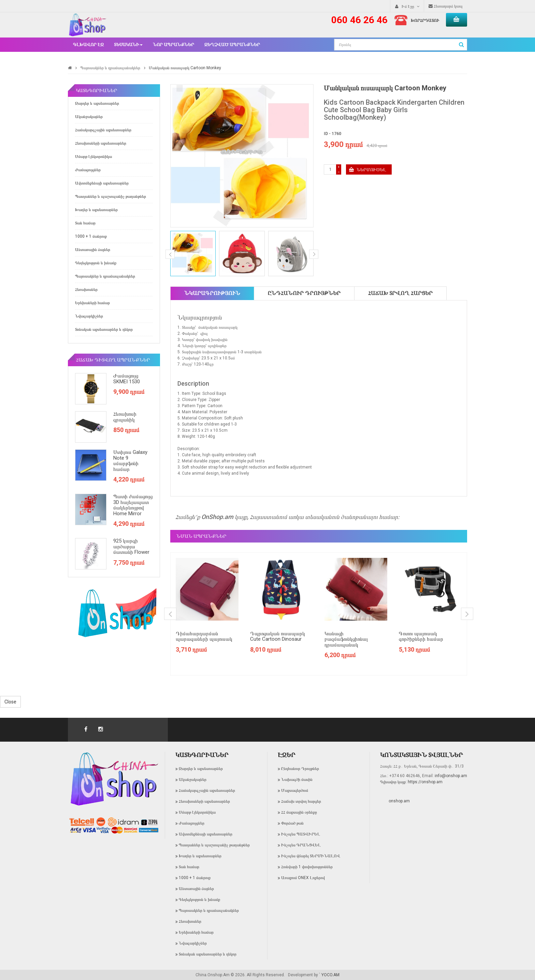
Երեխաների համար (92, 303)
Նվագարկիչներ (89, 316)
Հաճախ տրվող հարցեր (400, 293)
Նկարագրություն (212, 293)
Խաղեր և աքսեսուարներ (96, 210)
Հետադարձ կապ (446, 6)
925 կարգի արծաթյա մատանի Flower (131, 546)
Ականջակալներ (89, 117)
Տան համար (85, 223)
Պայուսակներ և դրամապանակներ (110, 68)
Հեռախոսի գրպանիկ (125, 417)
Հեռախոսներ (86, 289)
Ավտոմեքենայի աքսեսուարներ (102, 183)
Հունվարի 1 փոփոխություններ (307, 867)
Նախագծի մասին (297, 779)
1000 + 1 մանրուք (91, 236)
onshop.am (399, 801)
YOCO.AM (330, 975)
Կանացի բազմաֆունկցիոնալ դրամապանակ (346, 639)
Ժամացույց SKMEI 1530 (127, 379)
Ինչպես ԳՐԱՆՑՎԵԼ (301, 845)
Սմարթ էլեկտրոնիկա (93, 157)
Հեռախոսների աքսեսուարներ (101, 143)
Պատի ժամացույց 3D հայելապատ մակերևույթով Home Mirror (133, 505)
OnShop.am (217, 517)
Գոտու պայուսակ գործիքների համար (421, 636)
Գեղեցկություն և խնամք (96, 263)
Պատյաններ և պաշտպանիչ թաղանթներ (111, 196)
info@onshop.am (450, 776)
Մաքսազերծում (295, 790)
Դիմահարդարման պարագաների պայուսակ (204, 636)
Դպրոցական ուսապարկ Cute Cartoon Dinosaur (278, 636)
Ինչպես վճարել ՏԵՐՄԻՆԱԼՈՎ (311, 856)
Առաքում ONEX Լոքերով (303, 878)
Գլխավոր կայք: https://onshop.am (411, 782)
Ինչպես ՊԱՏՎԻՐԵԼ (301, 834)
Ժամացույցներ (88, 170)
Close (10, 702)
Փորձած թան (292, 823)
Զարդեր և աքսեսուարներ (97, 103)
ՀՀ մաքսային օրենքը (299, 812)
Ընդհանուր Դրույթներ (304, 293)
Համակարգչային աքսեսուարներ (103, 130)
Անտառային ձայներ (93, 250)
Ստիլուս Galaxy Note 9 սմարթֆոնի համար (130, 461)
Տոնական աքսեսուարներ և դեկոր (104, 329)
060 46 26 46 (359, 20)
